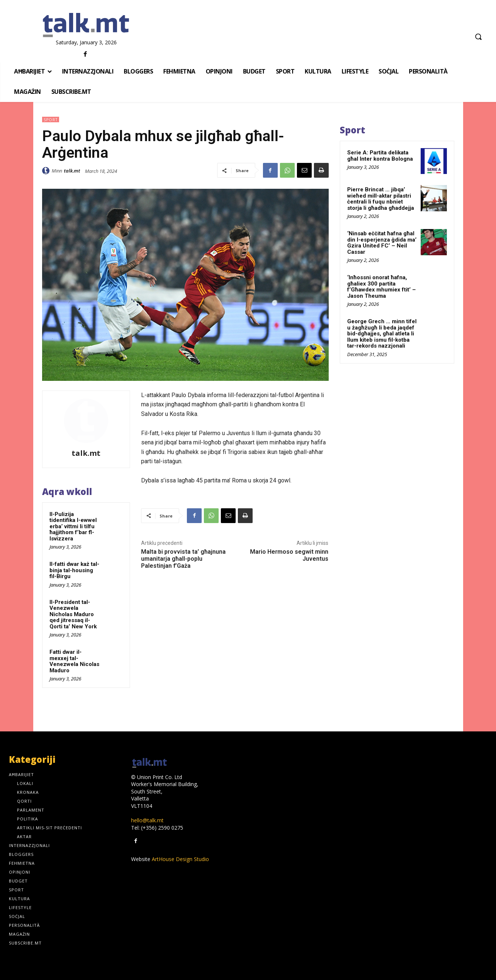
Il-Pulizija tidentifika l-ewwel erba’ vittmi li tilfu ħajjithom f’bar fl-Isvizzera (73, 526)
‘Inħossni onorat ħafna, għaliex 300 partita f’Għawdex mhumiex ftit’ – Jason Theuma (382, 287)
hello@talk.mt (147, 820)
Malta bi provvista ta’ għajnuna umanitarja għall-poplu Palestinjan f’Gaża (183, 559)
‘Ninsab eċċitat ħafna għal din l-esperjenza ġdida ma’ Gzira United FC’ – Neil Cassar (382, 243)
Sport (51, 119)
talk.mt (72, 171)
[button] (478, 37)
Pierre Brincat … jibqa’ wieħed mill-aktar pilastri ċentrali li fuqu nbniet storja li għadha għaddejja (381, 199)
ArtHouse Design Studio (180, 859)
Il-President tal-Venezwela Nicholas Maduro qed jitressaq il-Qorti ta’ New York (73, 614)
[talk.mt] (86, 25)
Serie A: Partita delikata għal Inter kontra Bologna (380, 156)
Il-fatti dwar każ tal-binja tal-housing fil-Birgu (74, 570)
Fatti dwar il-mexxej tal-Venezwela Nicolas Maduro (74, 661)
